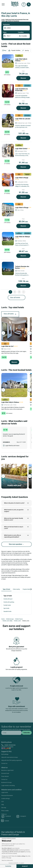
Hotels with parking (9, 602)
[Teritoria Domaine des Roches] (8, 268)
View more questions (16, 544)
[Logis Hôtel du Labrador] (8, 121)
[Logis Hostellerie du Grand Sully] (8, 91)
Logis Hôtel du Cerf (9, 346)
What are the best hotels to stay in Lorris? (14, 528)
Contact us (4, 763)
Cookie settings (5, 798)
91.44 (23, 163)
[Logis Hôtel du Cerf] (14, 329)
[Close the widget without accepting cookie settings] (9, 838)
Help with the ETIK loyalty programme (12, 760)
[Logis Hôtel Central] (8, 151)
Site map (4, 808)
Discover (23, 78)
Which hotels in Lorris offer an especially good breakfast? (12, 536)
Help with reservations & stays (10, 757)
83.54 (23, 222)
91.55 (23, 192)
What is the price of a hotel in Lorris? (14, 503)
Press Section (5, 776)
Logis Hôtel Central (23, 149)
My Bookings (5, 754)
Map (4, 50)
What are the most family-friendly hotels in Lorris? (14, 519)
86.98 (23, 104)
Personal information (7, 795)
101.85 (23, 133)
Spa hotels (6, 608)
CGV (3, 802)
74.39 (23, 74)
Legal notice (5, 792)
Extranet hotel (5, 773)
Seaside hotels (7, 611)
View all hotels (15, 297)
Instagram (21, 816)
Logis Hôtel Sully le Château (21, 60)
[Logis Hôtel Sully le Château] (8, 61)
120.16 (23, 281)
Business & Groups (6, 782)
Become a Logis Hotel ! (8, 770)
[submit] (27, 733)
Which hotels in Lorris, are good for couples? (14, 511)
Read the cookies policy (7, 860)
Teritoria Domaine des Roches (22, 267)
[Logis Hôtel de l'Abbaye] (8, 239)
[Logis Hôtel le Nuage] (8, 180)
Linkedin (5, 821)
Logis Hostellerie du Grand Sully (21, 90)
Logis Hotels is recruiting (8, 785)
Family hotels (7, 605)
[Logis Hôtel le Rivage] (8, 210)
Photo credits (5, 811)
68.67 (23, 251)
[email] (11, 733)
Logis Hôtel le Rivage (23, 208)
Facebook (6, 816)
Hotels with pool (8, 599)
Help (3, 805)
